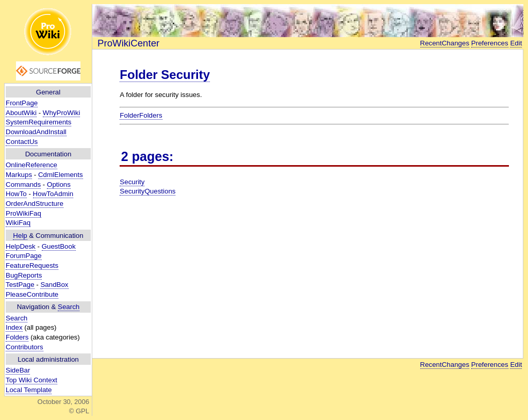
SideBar (18, 370)
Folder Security (165, 75)
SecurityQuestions (147, 191)
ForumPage (24, 256)
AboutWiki (21, 113)
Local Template (29, 390)
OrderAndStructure (35, 204)
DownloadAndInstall (36, 132)
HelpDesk (21, 246)
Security (132, 182)
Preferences (490, 43)
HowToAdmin (53, 194)
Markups (19, 175)
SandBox (54, 285)
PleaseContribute (32, 294)
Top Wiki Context (31, 380)
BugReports (24, 275)
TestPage (20, 285)
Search (69, 307)
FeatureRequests (32, 265)
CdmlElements (61, 175)
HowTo (16, 194)
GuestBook (59, 246)
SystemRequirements (38, 122)
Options (59, 184)
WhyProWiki (62, 113)
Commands (23, 184)
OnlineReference (31, 165)
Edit (516, 43)
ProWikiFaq (23, 213)
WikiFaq (18, 223)
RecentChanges (445, 43)
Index (14, 327)
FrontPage (22, 103)
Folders (17, 337)
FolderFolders (141, 115)
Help (20, 236)
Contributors (24, 347)
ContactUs (22, 142)
